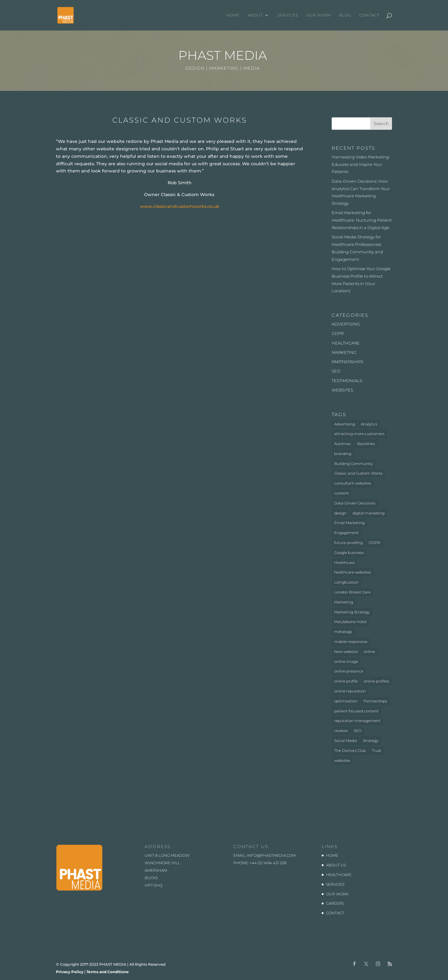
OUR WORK (319, 15)
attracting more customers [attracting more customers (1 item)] (359, 434)
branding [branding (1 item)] (343, 454)
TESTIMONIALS (347, 381)
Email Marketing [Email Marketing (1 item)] (349, 523)
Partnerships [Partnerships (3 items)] (375, 701)
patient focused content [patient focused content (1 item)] (356, 711)
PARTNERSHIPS (348, 362)
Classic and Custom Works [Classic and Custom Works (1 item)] (358, 473)
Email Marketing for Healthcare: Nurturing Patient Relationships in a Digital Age (362, 220)
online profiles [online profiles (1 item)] (376, 681)
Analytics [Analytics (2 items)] (369, 424)
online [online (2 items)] (369, 652)
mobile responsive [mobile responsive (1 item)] (351, 642)
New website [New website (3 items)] (346, 652)
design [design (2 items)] (340, 513)
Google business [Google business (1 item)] (349, 553)
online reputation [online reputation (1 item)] (350, 691)
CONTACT (369, 15)
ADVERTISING (346, 324)
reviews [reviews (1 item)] (341, 731)
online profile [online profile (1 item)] (346, 681)
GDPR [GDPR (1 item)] (374, 543)
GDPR (338, 333)
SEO (336, 371)
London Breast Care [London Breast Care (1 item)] (352, 592)
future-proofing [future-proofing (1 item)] (348, 543)
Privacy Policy (70, 972)
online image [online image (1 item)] (346, 661)
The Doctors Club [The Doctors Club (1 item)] (350, 750)
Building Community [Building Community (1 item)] (353, 464)
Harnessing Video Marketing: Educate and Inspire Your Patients (361, 164)
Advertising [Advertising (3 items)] (345, 424)
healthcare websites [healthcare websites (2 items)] (353, 572)
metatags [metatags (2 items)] (343, 632)
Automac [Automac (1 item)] (343, 444)
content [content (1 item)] (341, 493)
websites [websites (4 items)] (342, 760)
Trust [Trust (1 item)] (377, 750)
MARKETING (344, 352)
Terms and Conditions (107, 972)
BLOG (345, 15)
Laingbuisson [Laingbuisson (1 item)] (346, 582)
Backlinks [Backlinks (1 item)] (366, 444)
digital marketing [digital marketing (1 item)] (369, 513)
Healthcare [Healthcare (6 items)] (344, 563)
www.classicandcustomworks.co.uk (180, 206)
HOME (233, 15)
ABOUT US (336, 865)
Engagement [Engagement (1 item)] (346, 533)
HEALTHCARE (346, 343)
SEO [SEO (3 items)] (358, 731)
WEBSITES (342, 390)
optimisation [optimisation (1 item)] (346, 701)
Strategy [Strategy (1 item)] (371, 741)
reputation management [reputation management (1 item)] (357, 721)
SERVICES (288, 15)
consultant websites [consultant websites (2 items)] (353, 483)
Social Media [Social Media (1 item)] (345, 741)
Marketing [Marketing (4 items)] (344, 602)
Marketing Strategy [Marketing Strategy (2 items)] (352, 612)
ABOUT (255, 15)
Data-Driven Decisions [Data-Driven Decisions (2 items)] (355, 503)
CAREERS (335, 903)
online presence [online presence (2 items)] (349, 671)
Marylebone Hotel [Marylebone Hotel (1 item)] (350, 622)
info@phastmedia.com (271, 855)
